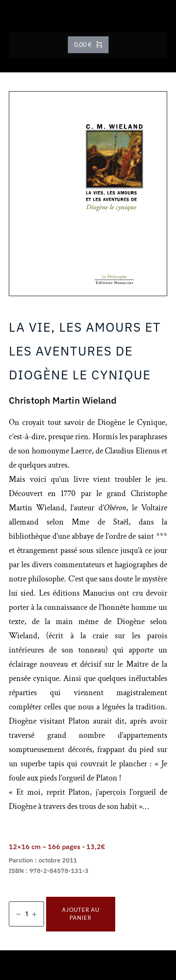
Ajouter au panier (81, 914)
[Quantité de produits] (26, 914)
